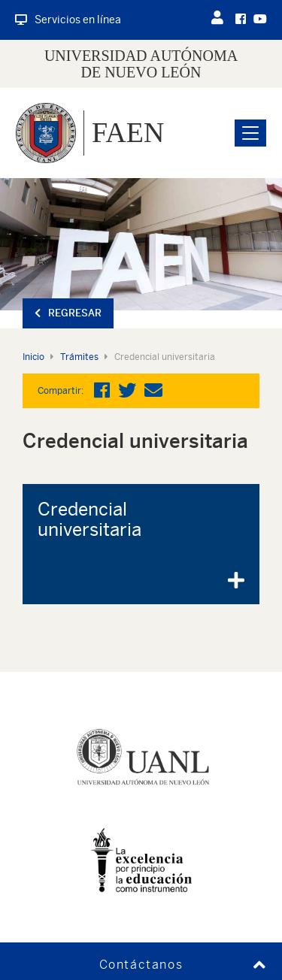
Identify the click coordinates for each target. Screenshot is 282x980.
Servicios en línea (68, 20)
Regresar (68, 313)
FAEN (128, 132)
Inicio (33, 357)
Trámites (79, 357)
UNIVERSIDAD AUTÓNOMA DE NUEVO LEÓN (141, 64)
